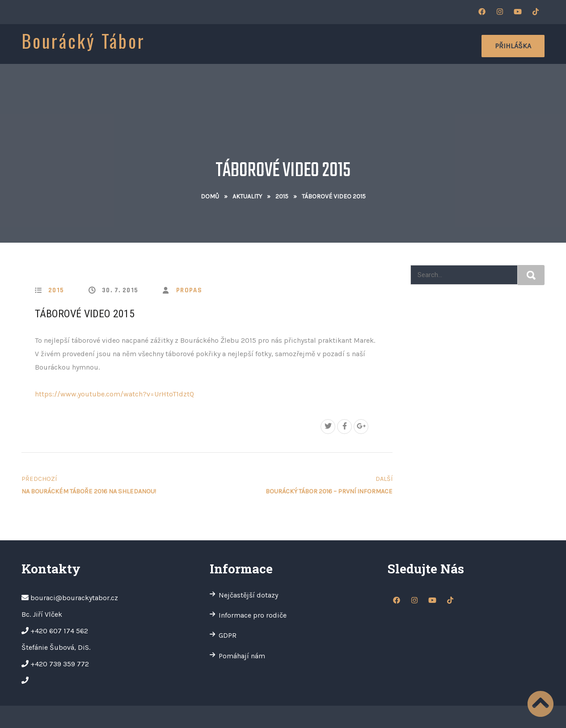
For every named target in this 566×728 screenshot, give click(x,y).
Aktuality (289, 45)
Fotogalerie (344, 45)
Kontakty (436, 45)
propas (189, 290)
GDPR (228, 635)
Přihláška (513, 46)
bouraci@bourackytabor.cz (74, 598)
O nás (193, 45)
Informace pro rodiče (253, 615)
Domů (210, 196)
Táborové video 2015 (85, 314)
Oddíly (393, 45)
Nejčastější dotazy (248, 595)
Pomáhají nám (242, 656)
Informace (237, 45)
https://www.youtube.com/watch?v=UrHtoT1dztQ (114, 394)
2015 (282, 196)
